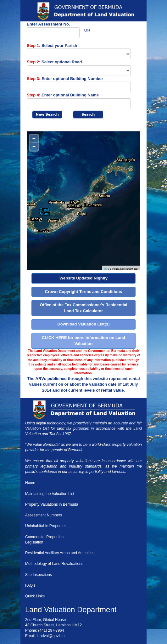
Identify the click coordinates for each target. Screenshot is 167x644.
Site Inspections (39, 575)
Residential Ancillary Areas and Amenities (60, 553)
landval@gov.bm (51, 636)
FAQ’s (30, 585)
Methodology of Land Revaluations (54, 564)
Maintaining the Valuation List (50, 494)
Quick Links (35, 596)
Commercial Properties (44, 537)
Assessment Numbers (44, 515)
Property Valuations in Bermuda (52, 504)
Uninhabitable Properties (46, 526)
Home (30, 483)
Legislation (34, 542)
